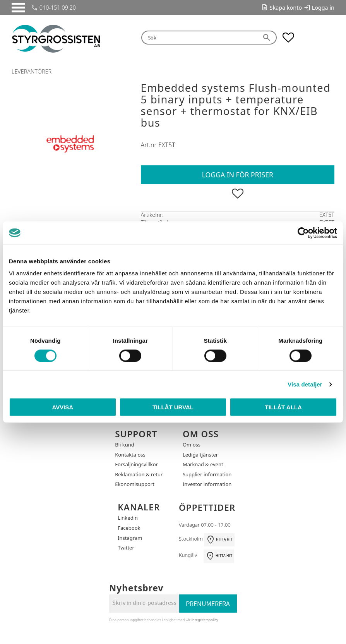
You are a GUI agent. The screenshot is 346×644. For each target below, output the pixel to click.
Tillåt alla (283, 407)
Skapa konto (286, 8)
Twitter (126, 548)
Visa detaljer (305, 384)
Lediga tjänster (200, 455)
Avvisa (63, 407)
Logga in (323, 8)
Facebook (129, 528)
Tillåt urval (173, 407)
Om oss (192, 445)
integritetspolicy (205, 620)
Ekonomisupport (135, 484)
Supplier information (207, 474)
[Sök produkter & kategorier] (199, 38)
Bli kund (125, 445)
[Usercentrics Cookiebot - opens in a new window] (303, 233)
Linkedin (128, 518)
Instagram (130, 538)
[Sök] (267, 38)
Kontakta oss (130, 455)
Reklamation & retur (139, 474)
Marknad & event (203, 464)
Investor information (207, 484)
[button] (18, 8)
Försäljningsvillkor (136, 464)
